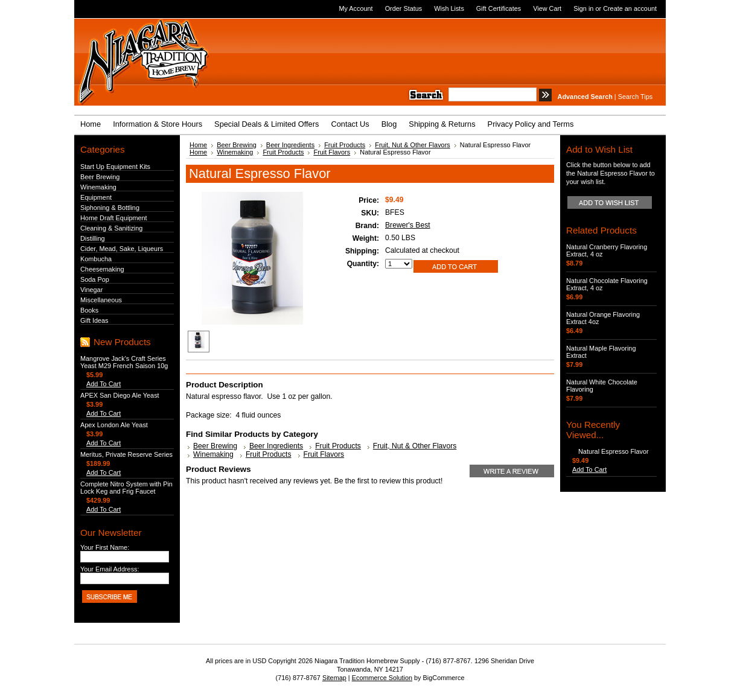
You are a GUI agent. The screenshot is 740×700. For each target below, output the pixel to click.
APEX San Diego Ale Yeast (120, 395)
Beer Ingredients (290, 145)
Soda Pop (95, 279)
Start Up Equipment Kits (115, 167)
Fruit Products (345, 145)
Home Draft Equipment (114, 218)
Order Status (404, 8)
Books (89, 310)
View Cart (547, 8)
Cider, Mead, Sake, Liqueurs (122, 249)
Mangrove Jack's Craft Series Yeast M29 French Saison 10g (124, 362)
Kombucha (96, 259)
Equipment (96, 197)
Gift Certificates (499, 8)
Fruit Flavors (332, 152)
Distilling (93, 238)
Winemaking (98, 187)
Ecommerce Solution (382, 678)
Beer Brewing (100, 177)
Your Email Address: (110, 569)
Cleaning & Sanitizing (111, 228)
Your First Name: (105, 547)
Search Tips (635, 97)
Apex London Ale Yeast (114, 425)
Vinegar (91, 290)
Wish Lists (449, 8)
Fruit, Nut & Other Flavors (413, 145)
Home (198, 145)
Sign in (583, 8)
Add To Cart (104, 384)
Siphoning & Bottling (110, 208)
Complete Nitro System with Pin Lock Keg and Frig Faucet (126, 488)
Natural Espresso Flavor (614, 451)
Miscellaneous (101, 300)
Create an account (630, 8)
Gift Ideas (94, 320)
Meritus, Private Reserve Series (126, 454)
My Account (356, 8)
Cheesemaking (102, 269)
